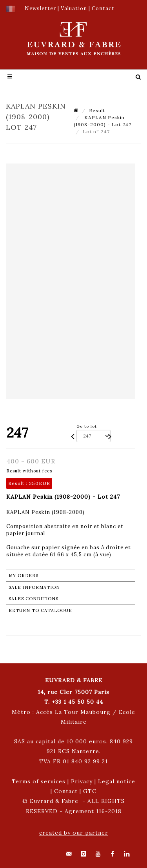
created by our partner (74, 833)
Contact (66, 791)
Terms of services (39, 781)
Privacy (82, 781)
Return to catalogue (40, 610)
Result (97, 110)
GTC (90, 791)
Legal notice (117, 781)
